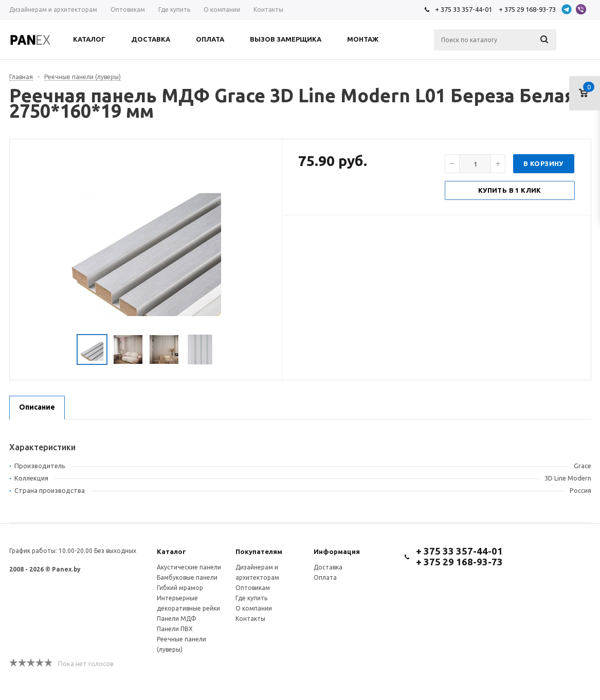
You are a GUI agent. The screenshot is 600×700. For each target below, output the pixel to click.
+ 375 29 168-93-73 (527, 9)
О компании (254, 608)
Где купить (251, 598)
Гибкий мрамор (180, 588)
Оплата (325, 577)
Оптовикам (253, 588)
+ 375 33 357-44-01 (463, 9)
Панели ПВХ (175, 629)
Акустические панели (189, 567)
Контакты (250, 619)
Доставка (328, 567)
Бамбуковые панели (187, 577)
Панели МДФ (177, 619)
